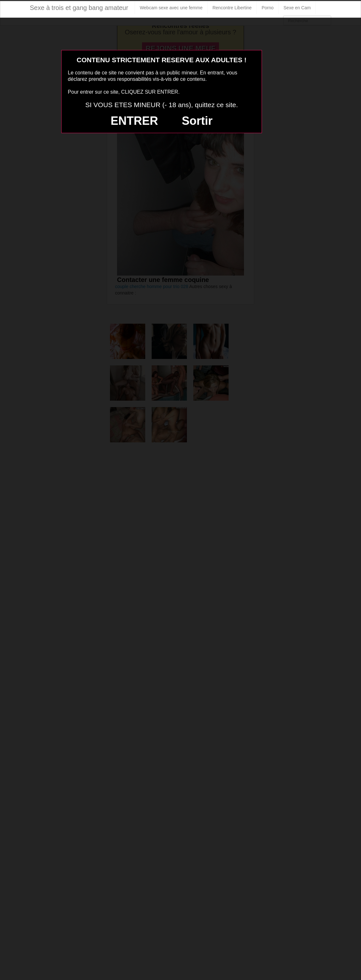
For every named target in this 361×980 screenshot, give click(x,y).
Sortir (197, 121)
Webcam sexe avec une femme (171, 8)
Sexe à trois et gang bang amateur (79, 8)
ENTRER (134, 121)
